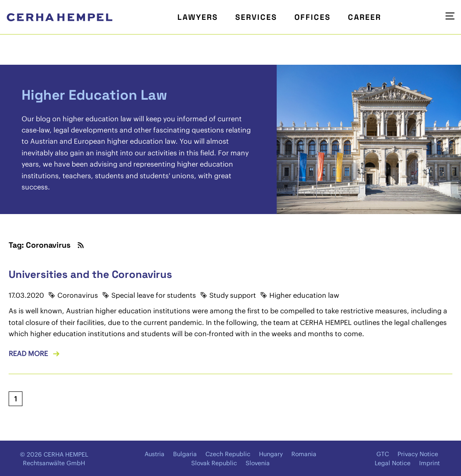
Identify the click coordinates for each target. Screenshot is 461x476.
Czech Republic (228, 454)
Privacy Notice (418, 454)
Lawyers (198, 17)
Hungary (271, 454)
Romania (304, 454)
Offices (313, 17)
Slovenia (258, 463)
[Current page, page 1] (16, 399)
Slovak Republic (214, 463)
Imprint (429, 463)
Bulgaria (185, 454)
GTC (383, 454)
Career (365, 17)
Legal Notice (393, 463)
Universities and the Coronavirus (90, 274)
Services (256, 17)
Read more (28, 353)
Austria (155, 454)
